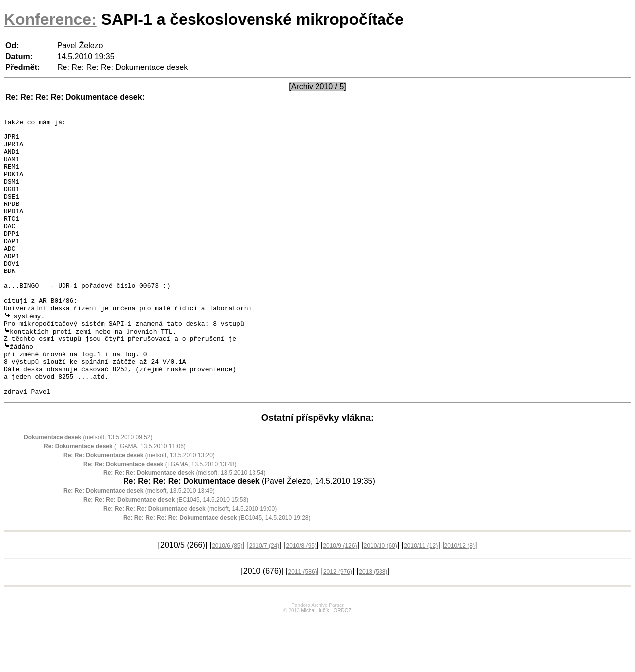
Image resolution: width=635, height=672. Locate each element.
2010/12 (460, 600)
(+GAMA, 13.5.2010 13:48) (160, 518)
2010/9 (340, 600)
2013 (373, 625)
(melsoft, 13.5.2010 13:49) (139, 544)
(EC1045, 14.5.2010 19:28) (217, 571)
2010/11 (421, 600)
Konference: (50, 19)
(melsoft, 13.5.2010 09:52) (88, 491)
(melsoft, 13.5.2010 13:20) (139, 509)
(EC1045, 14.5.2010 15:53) (166, 553)
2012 (338, 625)
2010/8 (301, 600)
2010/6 (227, 600)
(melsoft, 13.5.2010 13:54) (184, 527)
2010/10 (381, 600)
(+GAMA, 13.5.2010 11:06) (115, 500)
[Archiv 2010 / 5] (317, 87)
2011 (303, 625)
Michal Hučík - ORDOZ (326, 664)
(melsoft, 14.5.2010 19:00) (190, 562)
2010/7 (264, 600)
